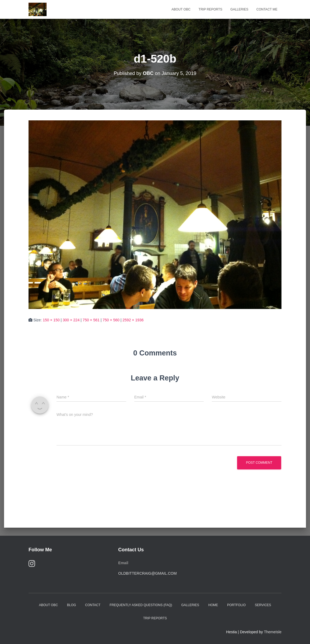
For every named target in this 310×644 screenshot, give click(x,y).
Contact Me (267, 9)
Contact (93, 605)
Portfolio (236, 605)
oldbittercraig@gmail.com (147, 573)
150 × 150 (51, 320)
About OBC (181, 9)
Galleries (239, 9)
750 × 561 (91, 320)
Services (263, 605)
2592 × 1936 (133, 320)
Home (213, 605)
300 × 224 (71, 320)
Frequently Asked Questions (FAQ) (141, 605)
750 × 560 (111, 320)
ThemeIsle (273, 632)
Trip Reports (210, 9)
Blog (71, 605)
